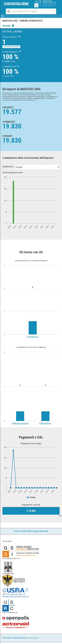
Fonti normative (20, 531)
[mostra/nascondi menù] (2, 16)
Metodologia (33, 531)
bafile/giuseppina (20, 423)
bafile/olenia (45, 423)
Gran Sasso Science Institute (14, 638)
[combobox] (28, 11)
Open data (44, 531)
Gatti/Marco (33, 337)
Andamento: (8, 167)
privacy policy (33, 638)
